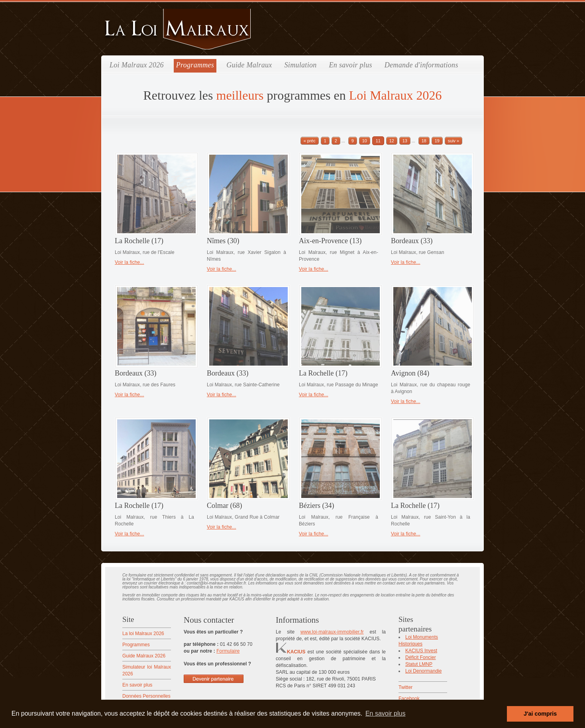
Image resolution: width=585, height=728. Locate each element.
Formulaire (228, 651)
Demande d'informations (421, 65)
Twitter (405, 687)
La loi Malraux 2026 (143, 634)
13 (405, 141)
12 (392, 141)
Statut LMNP (419, 664)
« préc (310, 141)
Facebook (409, 698)
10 (365, 141)
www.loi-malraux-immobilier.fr (332, 632)
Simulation (301, 65)
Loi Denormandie (423, 671)
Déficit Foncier (421, 657)
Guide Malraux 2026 (144, 656)
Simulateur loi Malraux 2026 (147, 670)
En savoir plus (351, 65)
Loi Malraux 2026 (137, 65)
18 (424, 141)
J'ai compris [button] (540, 714)
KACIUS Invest (421, 651)
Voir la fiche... (130, 262)
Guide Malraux (249, 65)
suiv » (453, 141)
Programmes (195, 65)
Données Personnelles (146, 696)
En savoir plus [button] (386, 713)
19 (437, 141)
